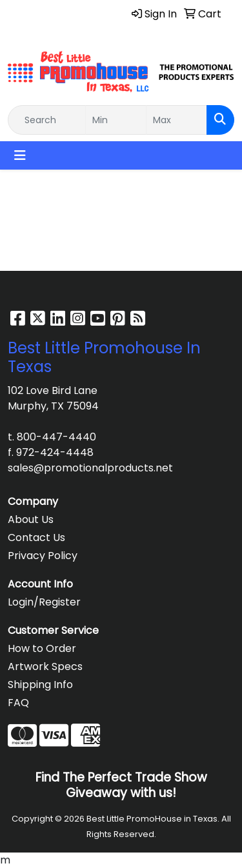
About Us (31, 519)
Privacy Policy (43, 556)
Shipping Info (40, 685)
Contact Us (36, 538)
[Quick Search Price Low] (116, 120)
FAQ (18, 703)
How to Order (42, 648)
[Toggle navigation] (20, 155)
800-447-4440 (56, 437)
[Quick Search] (47, 120)
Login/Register (44, 602)
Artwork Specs (45, 666)
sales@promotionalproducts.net (90, 468)
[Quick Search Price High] (176, 120)
